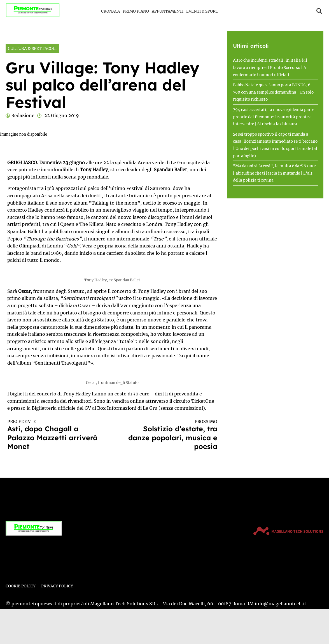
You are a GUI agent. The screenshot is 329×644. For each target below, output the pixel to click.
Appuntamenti (168, 11)
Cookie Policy (21, 586)
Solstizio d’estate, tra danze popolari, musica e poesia (170, 435)
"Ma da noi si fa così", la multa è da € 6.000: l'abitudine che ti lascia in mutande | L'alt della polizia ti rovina (275, 173)
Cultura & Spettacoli (32, 48)
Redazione (23, 115)
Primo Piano (136, 11)
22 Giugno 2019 (62, 115)
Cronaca (110, 11)
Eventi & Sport (202, 11)
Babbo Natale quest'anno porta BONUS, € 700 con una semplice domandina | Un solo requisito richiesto (273, 92)
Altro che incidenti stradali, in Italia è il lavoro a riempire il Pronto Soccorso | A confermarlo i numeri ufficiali (270, 68)
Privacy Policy (57, 586)
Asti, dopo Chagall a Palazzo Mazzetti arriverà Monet (55, 435)
